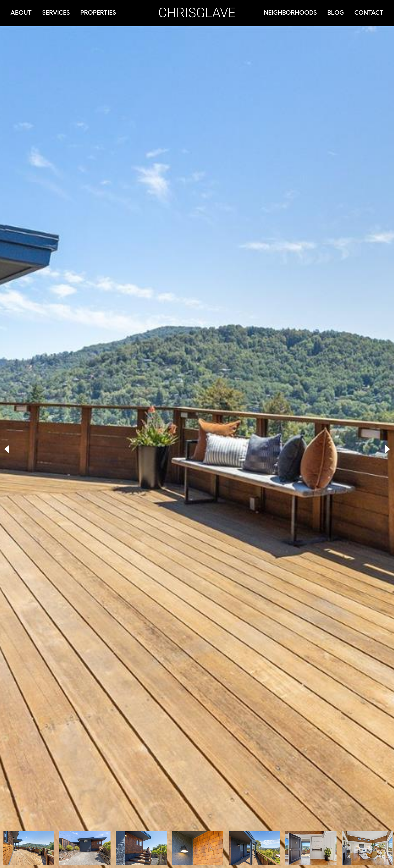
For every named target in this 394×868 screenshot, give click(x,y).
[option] (28, 848)
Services (56, 13)
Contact (369, 13)
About (21, 13)
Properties (98, 13)
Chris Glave (197, 12)
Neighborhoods (290, 13)
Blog (336, 13)
